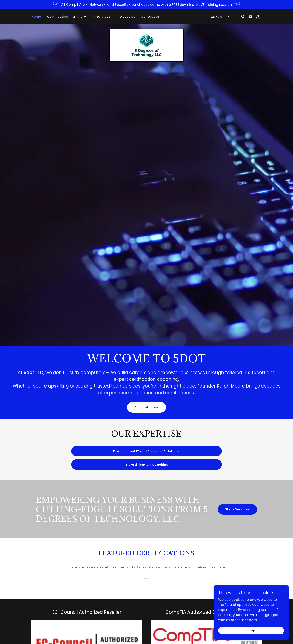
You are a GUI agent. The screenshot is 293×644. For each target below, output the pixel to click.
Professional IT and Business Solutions (146, 451)
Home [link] (36, 17)
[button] (67, 17)
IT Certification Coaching (146, 465)
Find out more (147, 407)
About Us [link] (128, 17)
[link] (250, 17)
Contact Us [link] (150, 17)
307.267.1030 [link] (221, 17)
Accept (251, 631)
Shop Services (237, 509)
